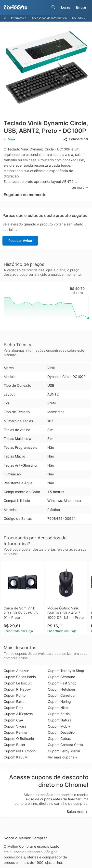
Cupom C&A (13, 720)
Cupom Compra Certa (65, 745)
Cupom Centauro (61, 677)
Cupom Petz (14, 708)
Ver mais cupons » (62, 757)
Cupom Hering (59, 701)
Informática (19, 18)
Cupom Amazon (16, 671)
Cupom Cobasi (60, 738)
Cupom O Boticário (19, 738)
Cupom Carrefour (62, 695)
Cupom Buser (14, 745)
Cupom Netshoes (62, 689)
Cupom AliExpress (18, 714)
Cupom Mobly (59, 726)
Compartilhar (76, 139)
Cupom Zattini (59, 714)
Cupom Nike (58, 708)
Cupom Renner (16, 732)
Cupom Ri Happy (17, 689)
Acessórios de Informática (49, 18)
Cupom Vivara (15, 726)
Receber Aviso (20, 241)
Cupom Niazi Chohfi (20, 751)
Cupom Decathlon (62, 732)
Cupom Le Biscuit (18, 683)
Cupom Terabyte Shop (66, 671)
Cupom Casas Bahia (20, 677)
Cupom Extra (14, 701)
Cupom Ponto (15, 695)
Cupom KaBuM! (16, 757)
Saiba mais (78, 812)
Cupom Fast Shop (62, 683)
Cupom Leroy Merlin (64, 751)
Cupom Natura (60, 720)
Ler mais (80, 188)
